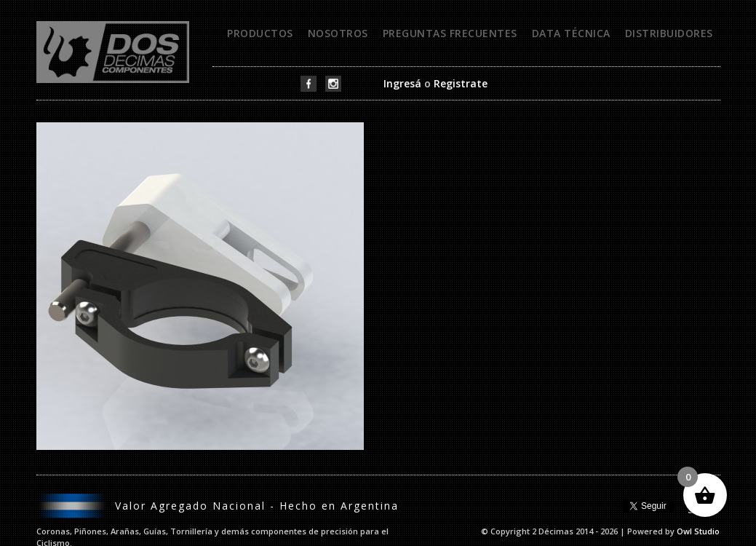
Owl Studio (698, 531)
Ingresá (402, 83)
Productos (260, 33)
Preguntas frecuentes (450, 33)
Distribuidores (669, 33)
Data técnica (571, 33)
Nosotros (338, 33)
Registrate (461, 83)
